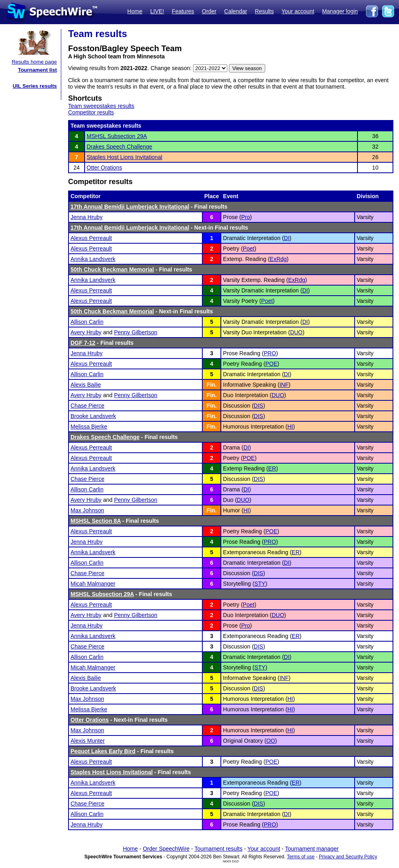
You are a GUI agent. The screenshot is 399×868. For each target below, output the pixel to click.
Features (183, 11)
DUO (296, 332)
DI (287, 238)
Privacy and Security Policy (348, 857)
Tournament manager (312, 849)
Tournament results (219, 849)
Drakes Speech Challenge (119, 147)
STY (260, 584)
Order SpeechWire (166, 849)
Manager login (340, 11)
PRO (270, 353)
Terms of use (301, 857)
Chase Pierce (87, 406)
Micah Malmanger (93, 584)
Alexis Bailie (86, 385)
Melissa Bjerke (89, 427)
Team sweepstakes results (101, 106)
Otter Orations (104, 168)
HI (290, 427)
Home (135, 11)
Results (265, 11)
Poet (248, 249)
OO (271, 741)
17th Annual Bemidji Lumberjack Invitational (130, 207)
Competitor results (91, 112)
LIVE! (157, 11)
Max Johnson (87, 510)
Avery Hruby (86, 332)
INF (284, 385)
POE (271, 364)
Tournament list (37, 70)
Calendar (236, 11)
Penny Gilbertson (136, 332)
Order (209, 11)
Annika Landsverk (93, 259)
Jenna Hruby (86, 217)
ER (272, 468)
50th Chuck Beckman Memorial (112, 269)
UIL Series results (35, 86)
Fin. (212, 385)
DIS (259, 406)
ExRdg (278, 259)
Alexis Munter (88, 741)
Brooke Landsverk (93, 416)
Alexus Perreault (91, 238)
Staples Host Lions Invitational (125, 157)
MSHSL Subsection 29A (117, 136)
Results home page (34, 62)
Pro (245, 217)
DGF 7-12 (83, 343)
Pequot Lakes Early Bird (103, 751)
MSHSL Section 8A (96, 521)
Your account (298, 11)
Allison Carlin (87, 322)
